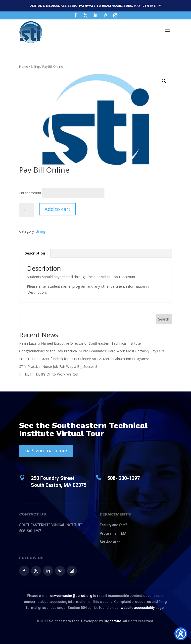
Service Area (110, 542)
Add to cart (57, 209)
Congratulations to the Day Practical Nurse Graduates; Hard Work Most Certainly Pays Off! (92, 351)
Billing (35, 66)
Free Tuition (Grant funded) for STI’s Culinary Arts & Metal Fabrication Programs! (84, 359)
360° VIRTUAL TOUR (46, 451)
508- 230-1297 (123, 478)
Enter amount (30, 193)
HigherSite (112, 621)
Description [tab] (35, 253)
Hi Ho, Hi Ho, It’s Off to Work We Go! (49, 374)
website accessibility (138, 608)
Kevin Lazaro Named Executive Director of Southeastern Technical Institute (80, 343)
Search (164, 319)
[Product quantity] (27, 210)
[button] (164, 81)
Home (24, 66)
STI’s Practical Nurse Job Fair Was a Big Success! (58, 366)
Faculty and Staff (113, 525)
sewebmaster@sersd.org (71, 596)
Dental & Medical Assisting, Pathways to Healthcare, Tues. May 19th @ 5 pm (95, 6)
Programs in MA (113, 533)
